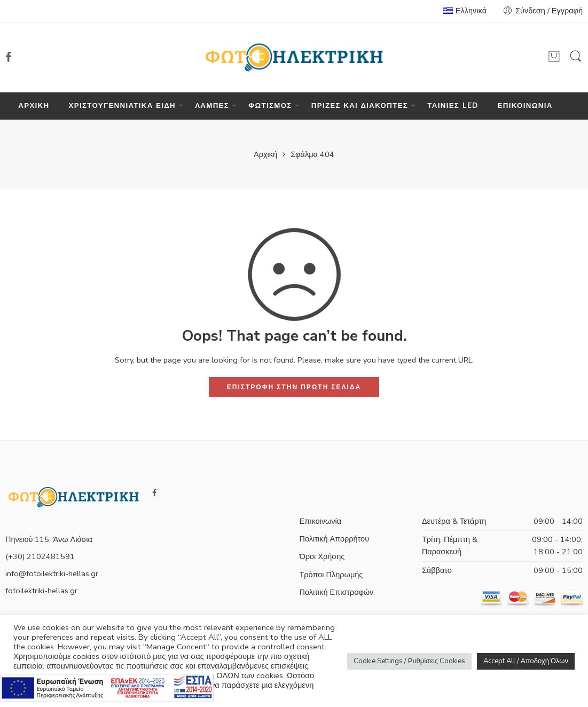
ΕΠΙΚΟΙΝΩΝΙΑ (525, 106)
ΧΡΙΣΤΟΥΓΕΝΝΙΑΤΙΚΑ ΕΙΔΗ (122, 106)
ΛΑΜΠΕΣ (212, 106)
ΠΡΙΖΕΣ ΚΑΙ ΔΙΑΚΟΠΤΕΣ (360, 106)
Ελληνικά (465, 11)
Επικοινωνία (321, 521)
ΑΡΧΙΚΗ (34, 106)
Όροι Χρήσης (322, 556)
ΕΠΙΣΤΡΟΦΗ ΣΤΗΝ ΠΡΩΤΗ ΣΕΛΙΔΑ (294, 387)
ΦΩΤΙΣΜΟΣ (270, 106)
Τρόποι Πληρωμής (331, 575)
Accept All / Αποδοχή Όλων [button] (526, 661)
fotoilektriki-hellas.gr (41, 591)
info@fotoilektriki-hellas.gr (52, 574)
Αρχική (265, 154)
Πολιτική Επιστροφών (337, 592)
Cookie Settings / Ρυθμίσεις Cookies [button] (409, 661)
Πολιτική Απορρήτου (335, 539)
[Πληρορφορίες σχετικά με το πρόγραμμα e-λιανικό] (107, 687)
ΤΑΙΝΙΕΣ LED (453, 106)
